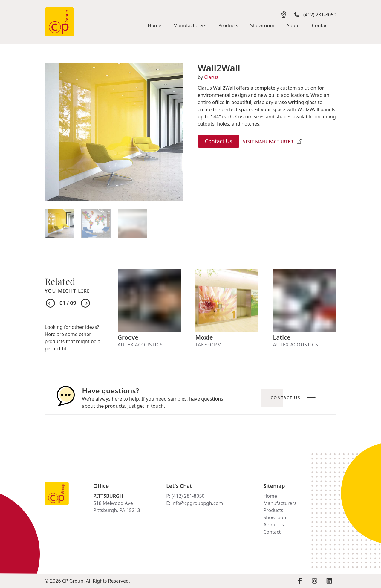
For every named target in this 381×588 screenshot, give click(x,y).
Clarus (211, 77)
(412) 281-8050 (320, 15)
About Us (274, 525)
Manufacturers (280, 503)
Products (273, 510)
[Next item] (85, 303)
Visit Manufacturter (268, 142)
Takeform (208, 345)
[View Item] (59, 223)
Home (270, 496)
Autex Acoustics (140, 345)
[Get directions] (284, 15)
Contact (272, 532)
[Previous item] (51, 303)
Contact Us (219, 141)
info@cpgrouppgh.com (197, 503)
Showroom (275, 517)
